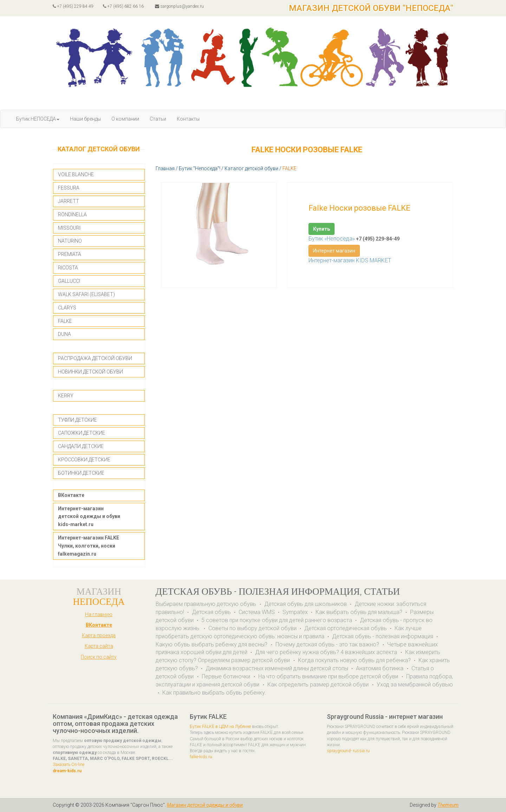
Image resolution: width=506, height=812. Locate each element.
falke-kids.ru (201, 757)
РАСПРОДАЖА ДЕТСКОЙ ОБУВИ (95, 358)
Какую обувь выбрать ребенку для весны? (212, 644)
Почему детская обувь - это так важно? (328, 644)
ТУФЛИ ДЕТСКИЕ (77, 420)
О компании (125, 119)
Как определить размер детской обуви (319, 685)
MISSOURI (69, 228)
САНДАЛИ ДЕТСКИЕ (81, 446)
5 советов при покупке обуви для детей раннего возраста (277, 620)
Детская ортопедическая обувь (346, 628)
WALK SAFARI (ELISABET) (86, 294)
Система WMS (257, 612)
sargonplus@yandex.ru (179, 6)
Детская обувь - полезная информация (383, 636)
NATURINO (70, 241)
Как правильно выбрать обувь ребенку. (214, 693)
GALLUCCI (69, 281)
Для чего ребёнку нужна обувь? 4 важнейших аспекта (327, 652)
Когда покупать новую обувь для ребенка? (354, 660)
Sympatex (295, 612)
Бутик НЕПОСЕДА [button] (38, 119)
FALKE (65, 321)
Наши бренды (85, 119)
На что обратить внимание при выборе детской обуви (329, 676)
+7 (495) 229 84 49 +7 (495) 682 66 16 (98, 6)
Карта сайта (99, 646)
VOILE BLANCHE (76, 174)
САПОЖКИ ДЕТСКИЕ (82, 433)
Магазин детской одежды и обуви (205, 805)
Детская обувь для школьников (306, 604)
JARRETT (69, 201)
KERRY (66, 396)
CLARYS (67, 308)
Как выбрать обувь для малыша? (359, 612)
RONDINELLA (72, 215)
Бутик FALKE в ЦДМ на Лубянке (220, 727)
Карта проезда (99, 635)
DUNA (64, 334)
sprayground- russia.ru (348, 751)
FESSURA (69, 188)
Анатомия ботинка (380, 668)
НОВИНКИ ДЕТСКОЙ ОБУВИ (90, 372)
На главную (99, 614)
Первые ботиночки (227, 676)
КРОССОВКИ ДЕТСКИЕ (84, 460)
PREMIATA (70, 254)
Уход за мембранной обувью (415, 685)
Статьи (158, 119)
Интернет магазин (334, 251)
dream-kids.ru (67, 771)
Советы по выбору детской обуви (252, 628)
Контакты (188, 119)
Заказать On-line (69, 765)
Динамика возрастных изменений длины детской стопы (277, 668)
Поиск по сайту (99, 657)
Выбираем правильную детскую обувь (207, 604)
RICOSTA (68, 268)
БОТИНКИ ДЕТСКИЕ (81, 473)
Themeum (448, 805)
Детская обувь (211, 612)
